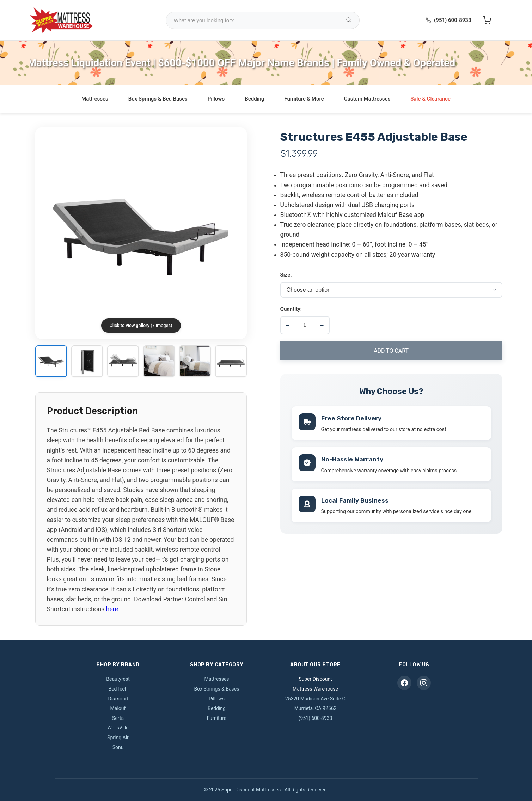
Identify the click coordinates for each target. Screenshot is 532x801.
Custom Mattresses (367, 99)
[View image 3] (123, 362)
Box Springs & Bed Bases (158, 99)
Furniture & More (304, 99)
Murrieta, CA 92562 (316, 708)
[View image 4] (159, 362)
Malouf (118, 708)
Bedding (254, 99)
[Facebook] (404, 683)
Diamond (118, 699)
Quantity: (291, 309)
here (112, 609)
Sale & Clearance (430, 99)
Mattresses (95, 99)
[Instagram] (424, 683)
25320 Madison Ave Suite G (315, 699)
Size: (286, 275)
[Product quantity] (305, 325)
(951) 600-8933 (452, 20)
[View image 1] (51, 362)
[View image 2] (87, 362)
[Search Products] (349, 20)
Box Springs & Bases (217, 689)
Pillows (216, 99)
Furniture (217, 718)
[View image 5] (195, 362)
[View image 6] (231, 362)
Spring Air (118, 738)
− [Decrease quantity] (288, 325)
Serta (118, 718)
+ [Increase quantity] (322, 325)
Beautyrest (118, 679)
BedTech (118, 689)
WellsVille (118, 728)
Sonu (118, 747)
